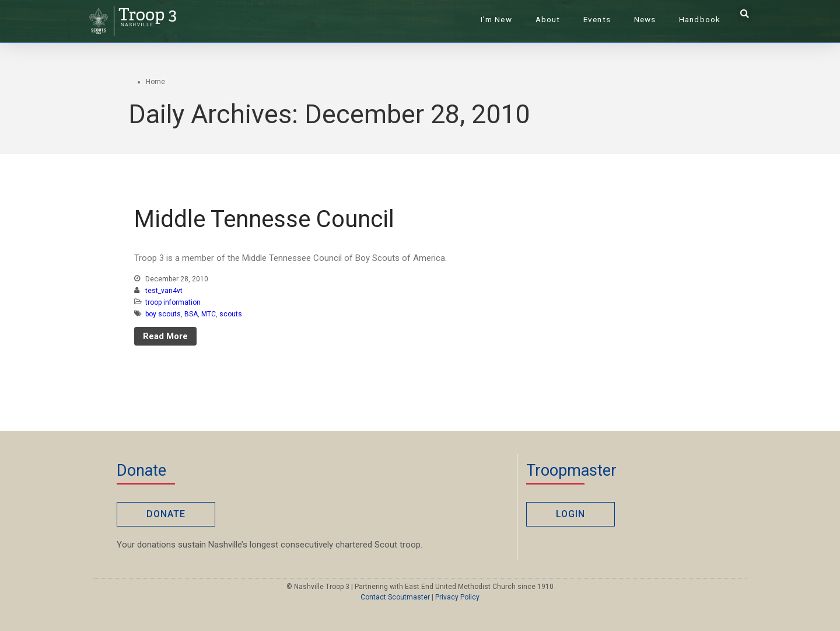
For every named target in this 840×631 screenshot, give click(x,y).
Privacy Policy (457, 597)
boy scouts (163, 314)
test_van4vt (164, 291)
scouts (231, 314)
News (645, 19)
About (548, 19)
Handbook (700, 19)
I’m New (496, 19)
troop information (173, 302)
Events (597, 19)
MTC (209, 314)
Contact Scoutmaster (395, 597)
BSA (191, 314)
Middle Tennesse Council (264, 219)
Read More (165, 336)
